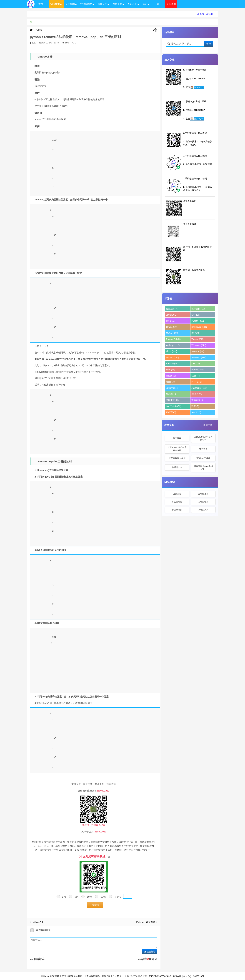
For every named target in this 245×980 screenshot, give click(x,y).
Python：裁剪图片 (146, 922)
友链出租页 (203, 502)
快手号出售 (177, 467)
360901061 (199, 976)
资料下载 (119, 4)
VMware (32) (198, 351)
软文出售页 (177, 510)
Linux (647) (172, 351)
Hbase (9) (171, 376)
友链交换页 (203, 510)
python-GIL (38, 922)
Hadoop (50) (197, 370)
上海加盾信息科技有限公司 (203, 438)
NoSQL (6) (171, 394)
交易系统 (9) (197, 400)
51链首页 (177, 494)
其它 (146, 4)
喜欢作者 (95, 905)
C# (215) (170, 321)
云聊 (157, 4)
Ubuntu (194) (172, 357)
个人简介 (117, 976)
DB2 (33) (196, 333)
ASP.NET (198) (199, 357)
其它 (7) (195, 406)
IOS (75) (196, 364)
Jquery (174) (172, 388)
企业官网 (171, 4)
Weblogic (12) (173, 345)
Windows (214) (199, 345)
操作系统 (104, 4)
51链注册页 (203, 494)
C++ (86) (196, 315)
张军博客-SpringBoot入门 (203, 467)
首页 (41, 4)
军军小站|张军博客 (50, 976)
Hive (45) (171, 370)
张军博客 (177, 438)
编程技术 (56, 4)
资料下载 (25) (173, 400)
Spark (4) (196, 376)
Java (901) (171, 315)
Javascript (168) (199, 388)
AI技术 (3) (196, 412)
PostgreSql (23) (174, 339)
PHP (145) (196, 382)
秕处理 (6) (171, 412)
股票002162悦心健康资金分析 (177, 449)
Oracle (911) (172, 327)
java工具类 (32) (174, 406)
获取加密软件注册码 (72, 976)
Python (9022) (198, 321)
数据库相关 (87, 4)
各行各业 (134, 4)
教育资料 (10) (198, 309)
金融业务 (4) (172, 309)
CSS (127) (196, 394)
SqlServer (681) (199, 327)
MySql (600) (172, 333)
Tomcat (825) (198, 339)
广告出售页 (177, 502)
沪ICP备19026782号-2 (160, 976)
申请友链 (208, 425)
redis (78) (171, 382)
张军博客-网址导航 (177, 458)
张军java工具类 (203, 458)
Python (39, 30)
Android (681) (173, 364)
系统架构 (71, 4)
